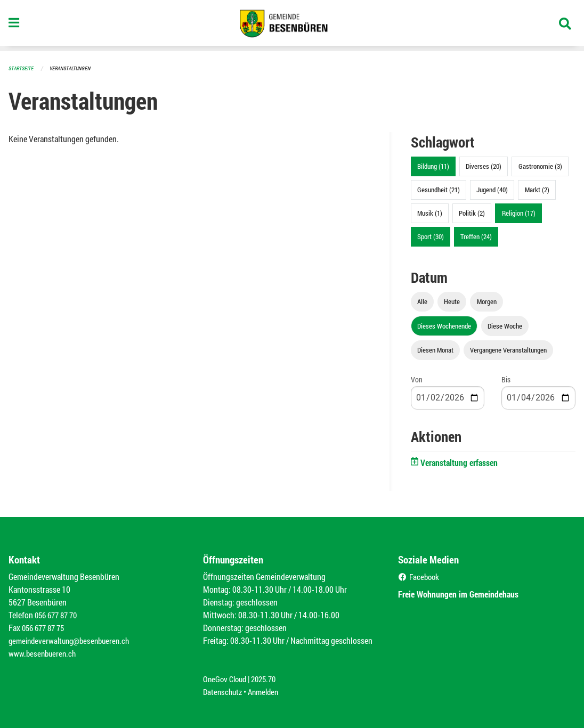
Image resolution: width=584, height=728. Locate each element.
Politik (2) (472, 213)
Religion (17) (519, 213)
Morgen (487, 301)
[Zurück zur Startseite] (292, 26)
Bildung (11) (433, 166)
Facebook (420, 576)
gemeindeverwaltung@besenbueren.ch (73, 640)
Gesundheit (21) (439, 190)
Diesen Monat (435, 350)
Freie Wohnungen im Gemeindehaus (469, 594)
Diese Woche (505, 326)
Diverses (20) (484, 166)
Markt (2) (537, 190)
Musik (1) (430, 213)
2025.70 (268, 679)
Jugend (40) (492, 190)
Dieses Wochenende (444, 326)
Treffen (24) (476, 236)
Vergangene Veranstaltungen (508, 350)
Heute (452, 301)
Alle (422, 301)
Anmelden (267, 692)
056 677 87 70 (58, 615)
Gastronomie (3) (540, 166)
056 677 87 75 (46, 628)
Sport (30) (431, 236)
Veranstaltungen (75, 68)
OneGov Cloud (226, 679)
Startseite (22, 68)
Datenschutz (224, 692)
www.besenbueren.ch (44, 653)
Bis (506, 379)
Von (417, 379)
